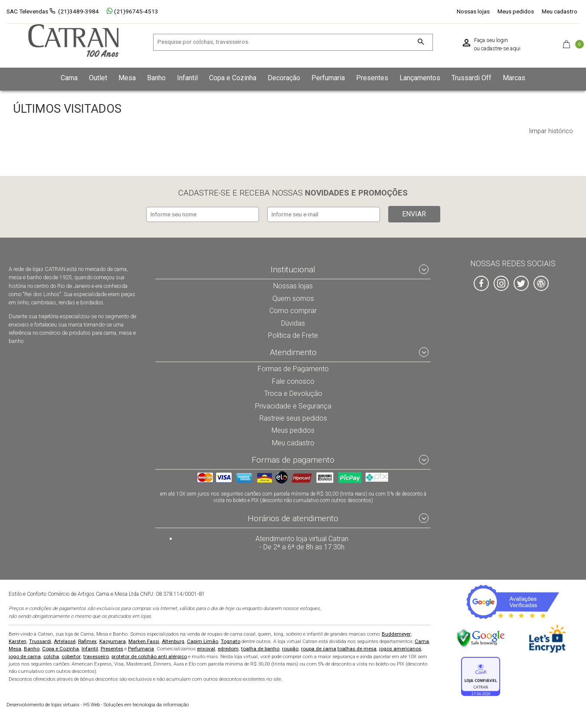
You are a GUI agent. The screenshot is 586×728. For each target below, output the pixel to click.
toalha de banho (260, 649)
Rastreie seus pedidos (293, 417)
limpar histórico (551, 131)
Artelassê (65, 641)
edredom (228, 649)
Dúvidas (293, 321)
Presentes (112, 649)
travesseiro (96, 656)
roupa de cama (319, 649)
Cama (422, 641)
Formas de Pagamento (293, 368)
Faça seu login (491, 40)
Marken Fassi (144, 641)
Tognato (231, 641)
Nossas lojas (473, 11)
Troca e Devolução (293, 392)
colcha (51, 656)
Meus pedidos (516, 11)
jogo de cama (25, 656)
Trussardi (40, 641)
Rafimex (87, 641)
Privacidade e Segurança (293, 405)
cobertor (71, 656)
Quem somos (293, 297)
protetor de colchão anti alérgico (149, 656)
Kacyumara (113, 641)
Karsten (18, 641)
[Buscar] (421, 42)
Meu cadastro (560, 11)
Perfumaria (141, 649)
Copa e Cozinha (61, 649)
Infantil (90, 649)
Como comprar (293, 309)
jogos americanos (400, 649)
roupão (290, 649)
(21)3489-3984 (79, 11)
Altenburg (173, 641)
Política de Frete (293, 334)
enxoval (206, 649)
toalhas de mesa (357, 649)
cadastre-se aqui (501, 49)
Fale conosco (293, 380)
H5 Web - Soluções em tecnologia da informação (98, 705)
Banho (32, 649)
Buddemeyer (396, 634)
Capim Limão (203, 641)
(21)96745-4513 (133, 11)
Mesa (15, 649)
